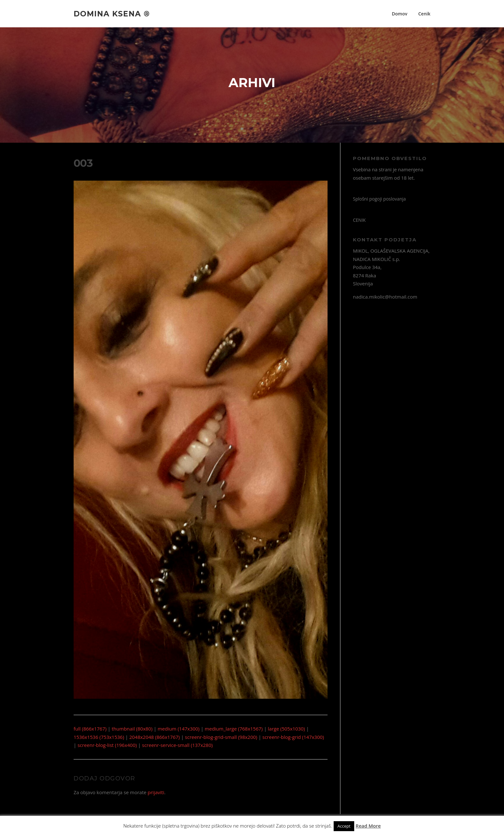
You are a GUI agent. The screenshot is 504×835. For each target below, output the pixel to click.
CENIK (359, 220)
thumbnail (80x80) (132, 729)
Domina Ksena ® (112, 13)
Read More (368, 826)
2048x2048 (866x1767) (154, 737)
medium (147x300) (178, 729)
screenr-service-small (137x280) (177, 745)
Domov (400, 14)
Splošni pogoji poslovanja (379, 199)
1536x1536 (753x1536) (99, 737)
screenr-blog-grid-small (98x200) (221, 737)
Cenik (424, 14)
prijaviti (156, 792)
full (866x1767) (90, 729)
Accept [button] (344, 826)
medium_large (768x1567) (234, 729)
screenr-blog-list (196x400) (107, 745)
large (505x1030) (286, 729)
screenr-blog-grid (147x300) (293, 737)
